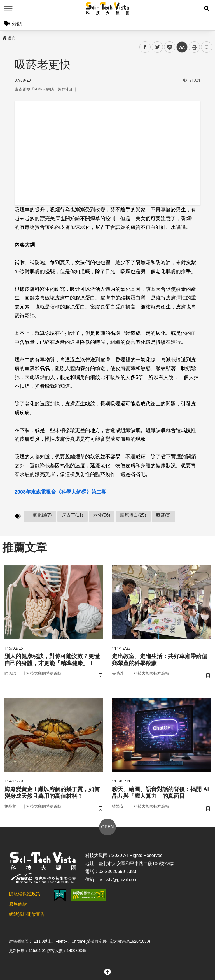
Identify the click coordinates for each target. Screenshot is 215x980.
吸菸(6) (163, 515)
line (168, 47)
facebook (145, 47)
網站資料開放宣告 (27, 919)
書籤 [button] (207, 47)
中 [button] (182, 47)
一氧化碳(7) (40, 515)
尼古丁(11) (73, 515)
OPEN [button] (107, 832)
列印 (194, 47)
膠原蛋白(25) (133, 515)
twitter (157, 47)
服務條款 (18, 909)
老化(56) (102, 515)
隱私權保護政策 (25, 899)
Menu (8, 8)
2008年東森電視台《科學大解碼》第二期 (60, 492)
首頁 (9, 38)
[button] (207, 8)
